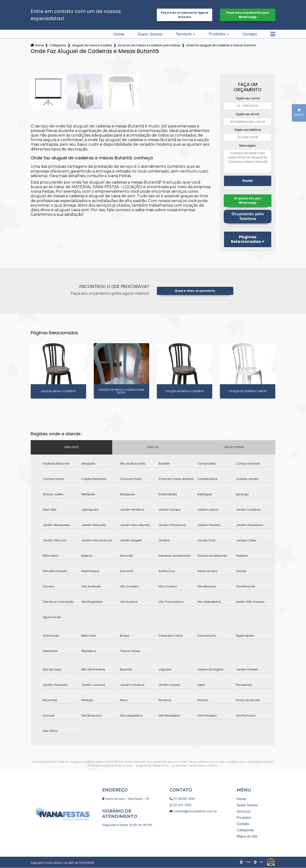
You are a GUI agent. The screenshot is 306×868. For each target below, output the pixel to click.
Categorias (58, 45)
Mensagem (248, 146)
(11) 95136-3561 (182, 799)
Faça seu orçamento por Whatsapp (248, 15)
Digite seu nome (248, 98)
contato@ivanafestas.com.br (193, 811)
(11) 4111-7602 (181, 805)
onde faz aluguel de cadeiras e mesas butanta (221, 45)
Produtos (217, 34)
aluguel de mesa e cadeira (92, 45)
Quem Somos (150, 34)
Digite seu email (248, 114)
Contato (250, 34)
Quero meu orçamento (195, 291)
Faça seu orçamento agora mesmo (185, 15)
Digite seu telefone (248, 130)
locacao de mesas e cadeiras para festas (149, 45)
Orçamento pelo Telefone (248, 217)
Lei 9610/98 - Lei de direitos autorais (195, 766)
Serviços (184, 34)
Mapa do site (247, 836)
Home (119, 34)
